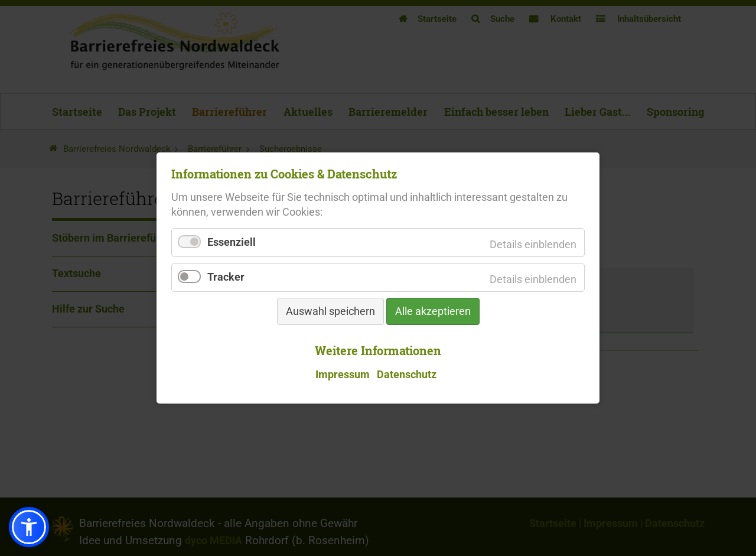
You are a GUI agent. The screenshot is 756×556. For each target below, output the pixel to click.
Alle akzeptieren (433, 312)
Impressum (343, 374)
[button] (29, 527)
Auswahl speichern (330, 312)
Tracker (226, 278)
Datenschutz (407, 374)
